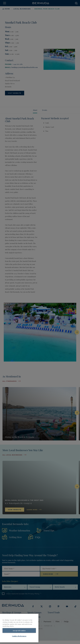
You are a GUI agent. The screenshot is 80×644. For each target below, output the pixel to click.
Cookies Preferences (19, 639)
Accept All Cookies (19, 634)
